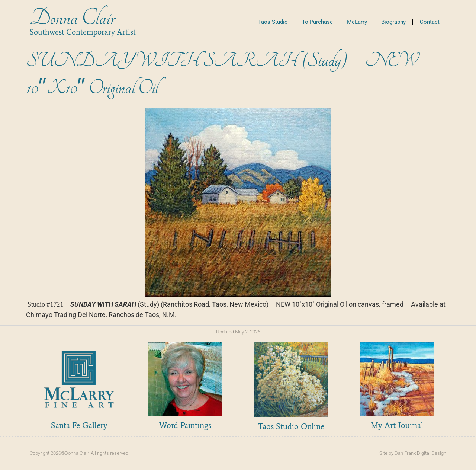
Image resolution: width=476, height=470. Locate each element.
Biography (393, 22)
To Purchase (317, 22)
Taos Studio (273, 22)
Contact (430, 22)
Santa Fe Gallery (79, 425)
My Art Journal (397, 425)
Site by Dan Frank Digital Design (413, 453)
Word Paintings (185, 425)
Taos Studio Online (291, 426)
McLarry (357, 22)
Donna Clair (72, 18)
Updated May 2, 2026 (238, 332)
